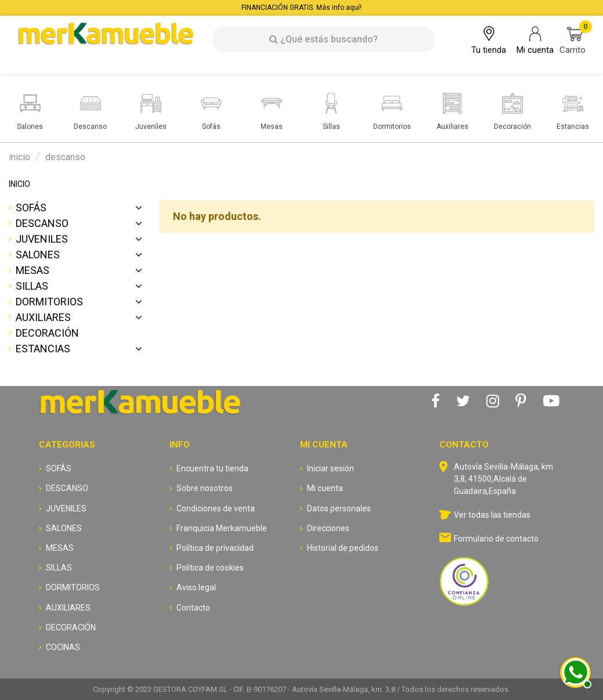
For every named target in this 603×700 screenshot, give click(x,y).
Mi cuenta (325, 488)
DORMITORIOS (49, 302)
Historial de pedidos (343, 548)
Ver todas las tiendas (492, 515)
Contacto (193, 608)
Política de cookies (210, 568)
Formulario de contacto (496, 539)
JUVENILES (42, 239)
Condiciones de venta (216, 508)
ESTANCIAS (43, 349)
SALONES (38, 255)
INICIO (19, 184)
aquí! (354, 8)
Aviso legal (196, 587)
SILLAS (32, 286)
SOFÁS (31, 208)
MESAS (33, 270)
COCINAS (63, 647)
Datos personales (339, 508)
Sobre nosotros (205, 488)
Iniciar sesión (331, 468)
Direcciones (328, 528)
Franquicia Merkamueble (222, 528)
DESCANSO (42, 223)
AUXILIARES (43, 317)
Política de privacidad (215, 548)
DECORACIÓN (47, 333)
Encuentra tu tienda (212, 468)
